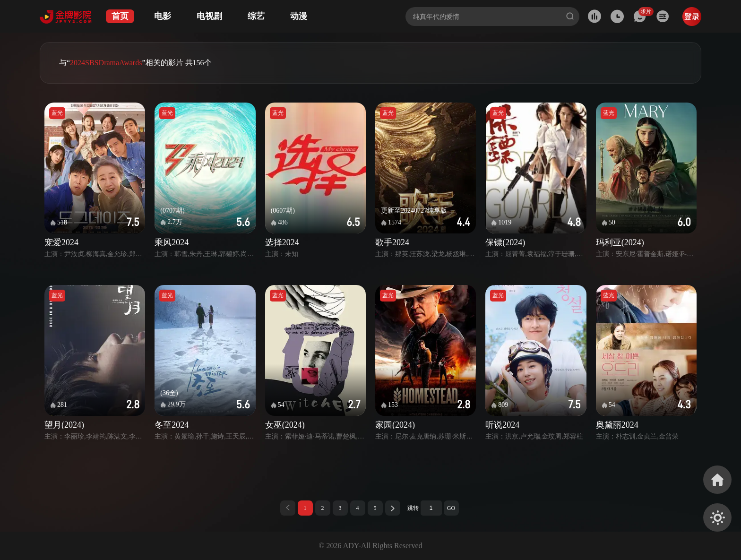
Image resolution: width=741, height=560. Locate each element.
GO (451, 508)
